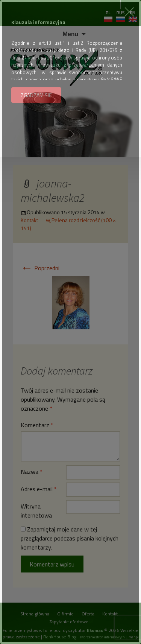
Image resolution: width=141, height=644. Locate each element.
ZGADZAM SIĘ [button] (36, 95)
